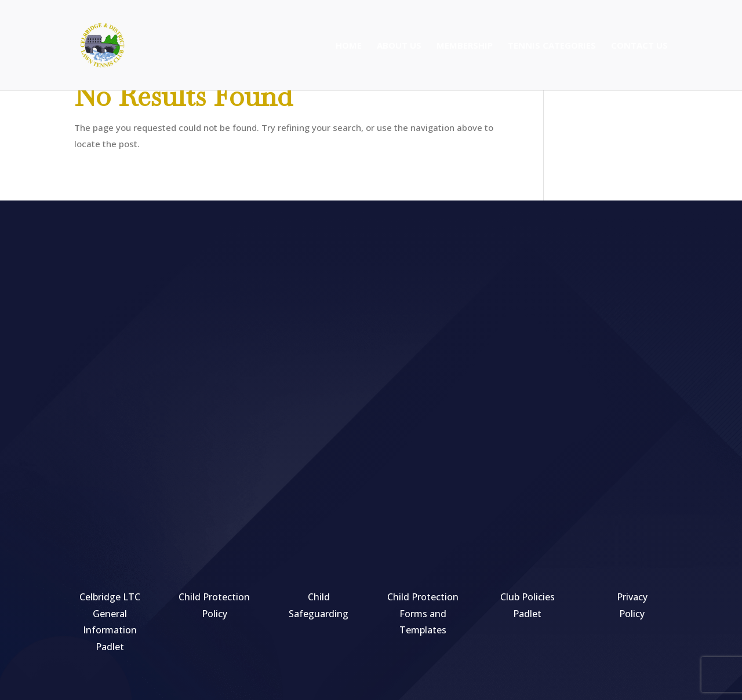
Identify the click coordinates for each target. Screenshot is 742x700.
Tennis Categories (552, 46)
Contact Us (639, 46)
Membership (465, 46)
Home (349, 46)
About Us (399, 46)
